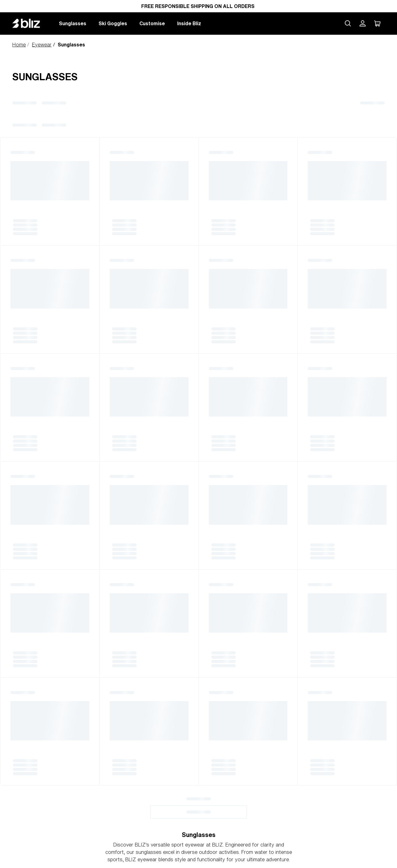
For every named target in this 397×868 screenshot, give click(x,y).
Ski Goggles (113, 23)
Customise (152, 23)
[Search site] (348, 23)
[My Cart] (377, 23)
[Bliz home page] (31, 23)
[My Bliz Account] (363, 23)
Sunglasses (73, 23)
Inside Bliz (189, 23)
